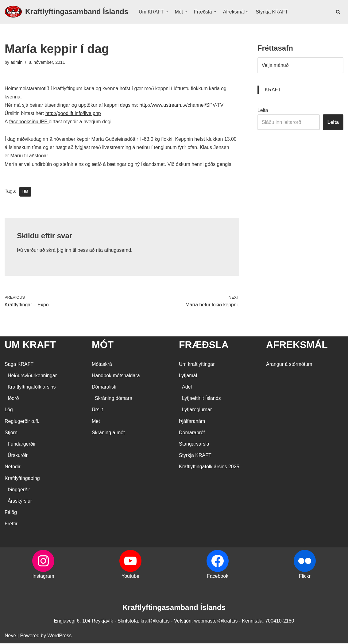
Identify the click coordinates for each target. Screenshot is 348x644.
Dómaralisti (104, 387)
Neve (10, 636)
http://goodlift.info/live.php (73, 114)
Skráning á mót (108, 433)
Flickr (305, 577)
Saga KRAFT (19, 365)
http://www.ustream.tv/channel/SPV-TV (182, 105)
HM (25, 192)
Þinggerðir (19, 490)
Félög (11, 513)
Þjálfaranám (192, 422)
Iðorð (13, 399)
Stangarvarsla (194, 445)
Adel (187, 387)
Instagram (43, 577)
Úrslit (97, 410)
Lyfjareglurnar (197, 410)
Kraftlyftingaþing (22, 479)
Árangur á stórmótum (289, 365)
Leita (263, 110)
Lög (9, 410)
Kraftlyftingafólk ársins (32, 387)
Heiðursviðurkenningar (32, 376)
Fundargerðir (22, 445)
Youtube (130, 577)
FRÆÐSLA (204, 345)
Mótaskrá (102, 365)
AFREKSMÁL (297, 345)
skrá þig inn (59, 250)
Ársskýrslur (20, 502)
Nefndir (13, 468)
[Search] (338, 12)
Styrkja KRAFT (272, 12)
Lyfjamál (188, 376)
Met (96, 422)
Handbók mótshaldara (116, 376)
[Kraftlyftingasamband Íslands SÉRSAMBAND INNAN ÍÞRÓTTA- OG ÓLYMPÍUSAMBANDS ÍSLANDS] (66, 12)
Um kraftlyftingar (197, 365)
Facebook (218, 577)
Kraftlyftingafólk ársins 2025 (209, 468)
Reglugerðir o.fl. (22, 422)
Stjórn (11, 433)
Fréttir (11, 524)
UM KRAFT (30, 345)
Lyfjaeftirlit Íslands (201, 399)
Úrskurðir (18, 456)
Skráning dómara (114, 399)
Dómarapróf (192, 433)
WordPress (59, 636)
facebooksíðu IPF (29, 122)
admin (16, 62)
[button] (167, 12)
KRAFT (273, 90)
